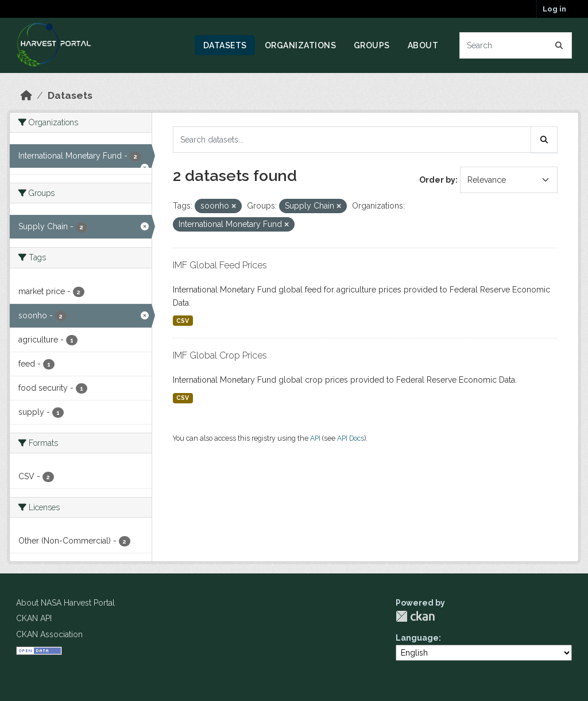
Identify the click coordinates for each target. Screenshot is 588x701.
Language (417, 638)
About (423, 45)
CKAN (415, 616)
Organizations (301, 45)
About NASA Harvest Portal (65, 603)
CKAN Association (49, 634)
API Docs (351, 438)
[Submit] (559, 45)
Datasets (225, 45)
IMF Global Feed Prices (220, 265)
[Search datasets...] (516, 45)
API (315, 438)
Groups (372, 45)
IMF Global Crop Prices (220, 355)
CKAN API (34, 618)
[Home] (26, 95)
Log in (554, 9)
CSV (183, 321)
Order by (437, 180)
